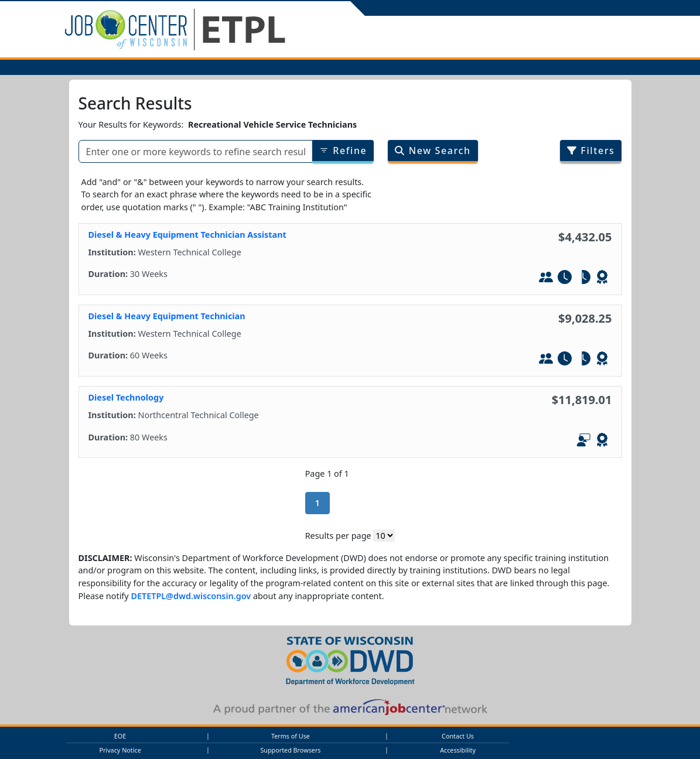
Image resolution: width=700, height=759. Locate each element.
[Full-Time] (565, 279)
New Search (433, 151)
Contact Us (458, 736)
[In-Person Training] (546, 279)
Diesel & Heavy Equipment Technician (167, 316)
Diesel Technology (126, 397)
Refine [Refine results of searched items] (343, 151)
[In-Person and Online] (583, 442)
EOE (120, 736)
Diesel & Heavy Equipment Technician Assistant (187, 235)
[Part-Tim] (583, 279)
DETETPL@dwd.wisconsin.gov (191, 596)
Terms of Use (291, 736)
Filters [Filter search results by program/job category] (591, 151)
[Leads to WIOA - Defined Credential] (602, 279)
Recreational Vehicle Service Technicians (272, 124)
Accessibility (458, 750)
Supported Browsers (290, 750)
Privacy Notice (120, 750)
